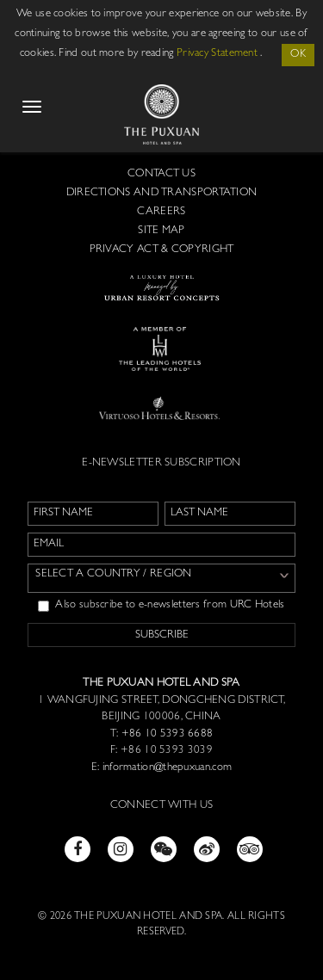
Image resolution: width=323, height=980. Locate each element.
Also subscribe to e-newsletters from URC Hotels (161, 606)
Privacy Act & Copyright (162, 250)
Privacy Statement (217, 54)
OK (298, 55)
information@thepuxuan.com (168, 768)
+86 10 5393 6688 (165, 734)
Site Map (161, 231)
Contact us (161, 174)
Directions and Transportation (162, 193)
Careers (161, 212)
